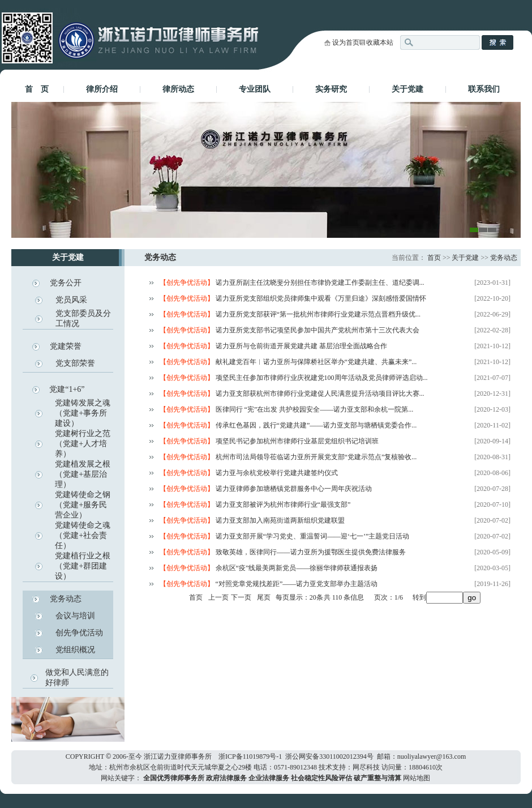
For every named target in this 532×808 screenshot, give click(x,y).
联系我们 (484, 89)
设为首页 (346, 42)
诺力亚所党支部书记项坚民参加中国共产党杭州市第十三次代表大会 (318, 330)
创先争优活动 (79, 633)
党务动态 (66, 599)
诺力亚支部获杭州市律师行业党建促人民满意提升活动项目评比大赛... (320, 394)
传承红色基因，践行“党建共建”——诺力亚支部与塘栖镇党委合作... (316, 425)
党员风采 (71, 300)
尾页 (264, 597)
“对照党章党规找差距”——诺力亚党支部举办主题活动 (297, 584)
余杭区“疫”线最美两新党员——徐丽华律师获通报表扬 (297, 568)
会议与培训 (75, 616)
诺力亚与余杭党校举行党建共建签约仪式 (277, 473)
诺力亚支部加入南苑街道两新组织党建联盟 (280, 520)
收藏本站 (380, 42)
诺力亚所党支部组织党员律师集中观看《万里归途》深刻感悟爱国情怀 (321, 298)
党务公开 (66, 283)
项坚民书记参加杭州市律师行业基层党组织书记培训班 (297, 441)
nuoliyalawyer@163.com (432, 756)
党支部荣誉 (75, 363)
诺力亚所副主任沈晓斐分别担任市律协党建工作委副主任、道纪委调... (320, 283)
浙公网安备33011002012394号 (329, 756)
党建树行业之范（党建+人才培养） (83, 444)
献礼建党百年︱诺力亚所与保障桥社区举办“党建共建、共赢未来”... (316, 362)
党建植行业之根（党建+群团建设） (83, 566)
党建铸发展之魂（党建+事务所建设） (83, 413)
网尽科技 (366, 767)
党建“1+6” (67, 389)
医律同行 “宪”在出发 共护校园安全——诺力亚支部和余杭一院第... (315, 409)
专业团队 (255, 89)
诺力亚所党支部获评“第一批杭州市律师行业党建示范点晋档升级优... (318, 314)
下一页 (241, 597)
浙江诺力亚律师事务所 (178, 756)
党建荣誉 (66, 346)
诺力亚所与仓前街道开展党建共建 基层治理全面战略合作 (301, 346)
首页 (434, 258)
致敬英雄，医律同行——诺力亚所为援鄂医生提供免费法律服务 (311, 552)
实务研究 (331, 89)
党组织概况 (75, 650)
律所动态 (178, 89)
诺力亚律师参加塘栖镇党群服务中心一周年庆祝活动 (294, 489)
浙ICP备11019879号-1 (250, 756)
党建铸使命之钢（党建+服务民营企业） (83, 505)
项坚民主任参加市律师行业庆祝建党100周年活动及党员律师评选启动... (322, 378)
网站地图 (417, 778)
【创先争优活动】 (188, 283)
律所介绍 (102, 89)
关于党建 (407, 89)
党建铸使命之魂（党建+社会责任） (83, 535)
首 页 (37, 89)
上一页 (218, 597)
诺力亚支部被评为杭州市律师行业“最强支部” (283, 505)
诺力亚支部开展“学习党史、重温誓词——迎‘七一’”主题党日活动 (313, 536)
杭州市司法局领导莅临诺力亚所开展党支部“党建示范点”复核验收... (316, 457)
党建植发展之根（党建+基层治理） (83, 474)
